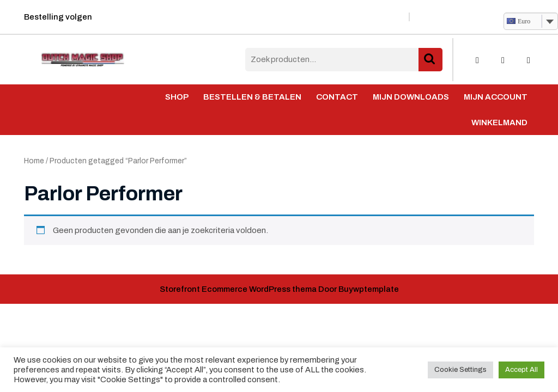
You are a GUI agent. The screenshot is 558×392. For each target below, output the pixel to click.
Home (34, 161)
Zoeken (430, 60)
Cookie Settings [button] (460, 370)
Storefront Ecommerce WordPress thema (238, 289)
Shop (177, 97)
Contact (337, 97)
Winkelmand (499, 122)
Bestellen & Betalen (252, 97)
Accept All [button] (521, 370)
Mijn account (496, 97)
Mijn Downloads (411, 97)
